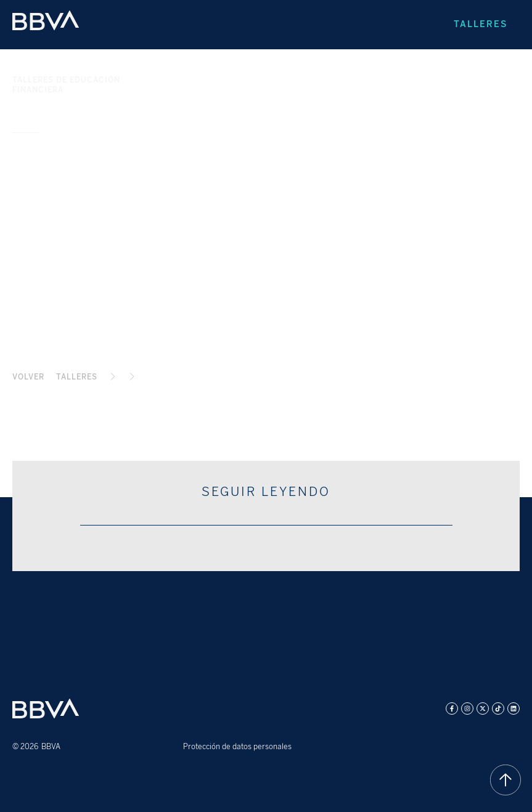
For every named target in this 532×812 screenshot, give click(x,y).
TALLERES (77, 377)
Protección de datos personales (237, 747)
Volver (28, 377)
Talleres (481, 24)
